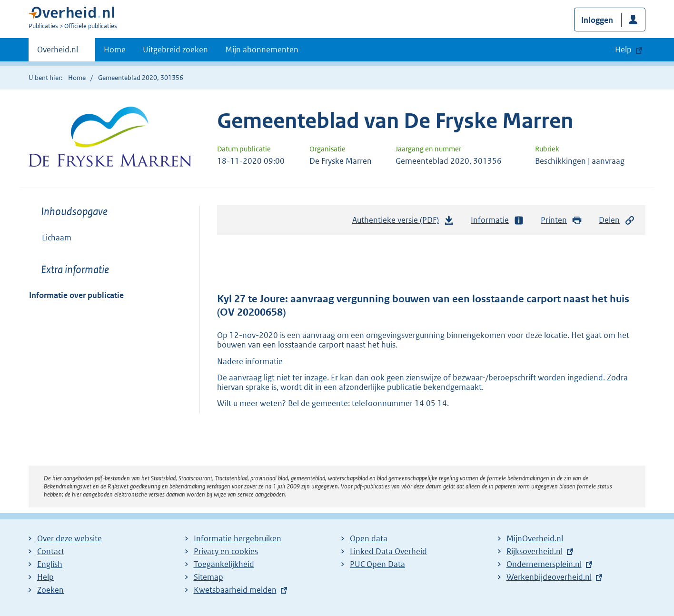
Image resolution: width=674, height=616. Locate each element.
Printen (561, 220)
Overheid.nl (58, 52)
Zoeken (50, 590)
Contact (51, 551)
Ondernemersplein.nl (544, 564)
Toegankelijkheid (224, 564)
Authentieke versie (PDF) (403, 222)
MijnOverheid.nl (535, 538)
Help (45, 577)
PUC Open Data (377, 564)
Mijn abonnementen (262, 50)
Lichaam (57, 238)
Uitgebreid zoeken (175, 50)
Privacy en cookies (226, 551)
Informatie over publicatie (76, 295)
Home (115, 50)
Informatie (497, 220)
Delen (617, 220)
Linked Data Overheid (388, 551)
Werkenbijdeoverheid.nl (549, 577)
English (50, 564)
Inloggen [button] (597, 20)
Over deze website (69, 538)
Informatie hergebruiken (238, 538)
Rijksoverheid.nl (535, 551)
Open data (369, 538)
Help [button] (623, 50)
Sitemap (208, 577)
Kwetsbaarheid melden (235, 590)
